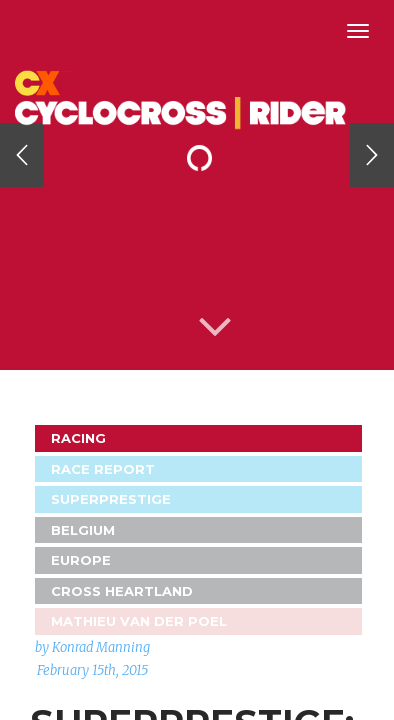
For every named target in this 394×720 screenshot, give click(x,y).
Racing (78, 438)
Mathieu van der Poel (139, 621)
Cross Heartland (122, 591)
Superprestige (111, 499)
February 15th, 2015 (92, 670)
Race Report (103, 469)
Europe (81, 560)
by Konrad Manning (92, 647)
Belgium (83, 530)
